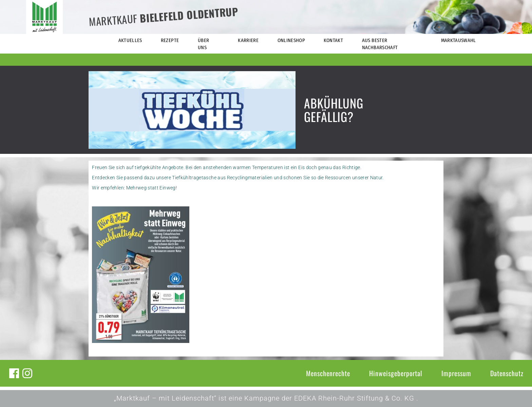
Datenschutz (507, 373)
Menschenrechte (328, 373)
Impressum (456, 373)
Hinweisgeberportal (396, 373)
